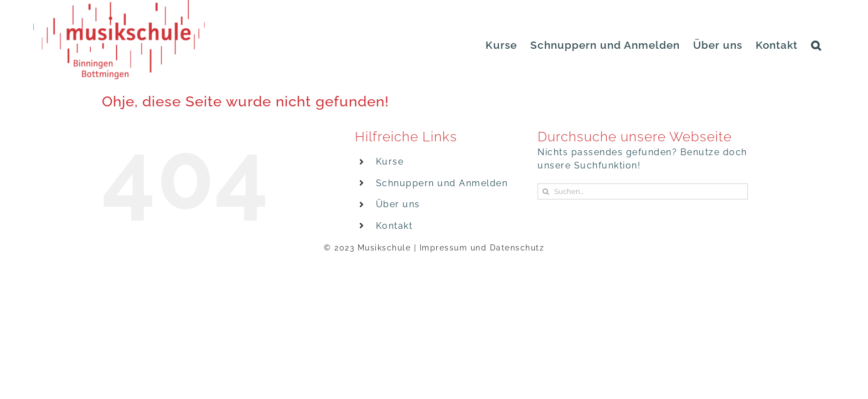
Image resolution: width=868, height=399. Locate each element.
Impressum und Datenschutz (482, 248)
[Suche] (546, 191)
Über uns (398, 204)
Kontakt (394, 226)
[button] (830, 45)
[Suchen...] (643, 191)
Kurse (390, 162)
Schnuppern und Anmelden (442, 183)
